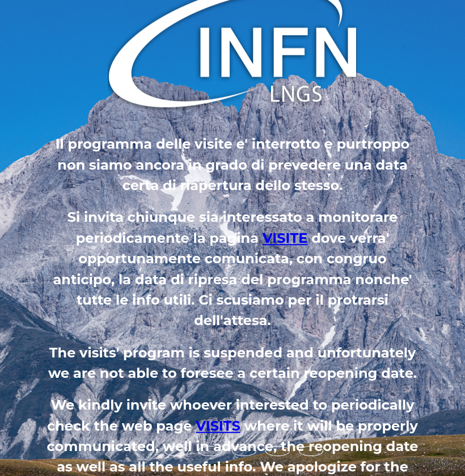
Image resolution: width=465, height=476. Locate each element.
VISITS (218, 426)
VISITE (285, 238)
